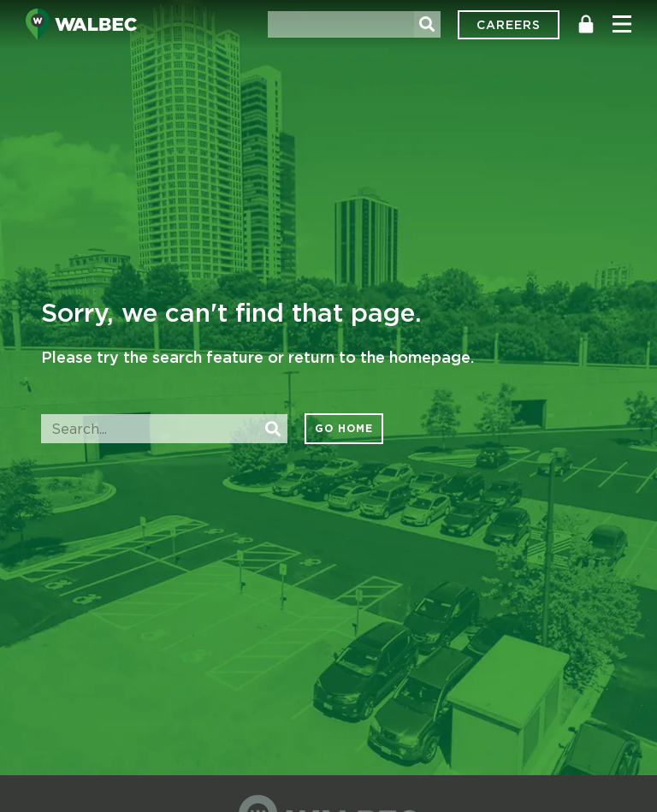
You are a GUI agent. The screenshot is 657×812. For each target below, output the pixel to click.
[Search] (427, 24)
